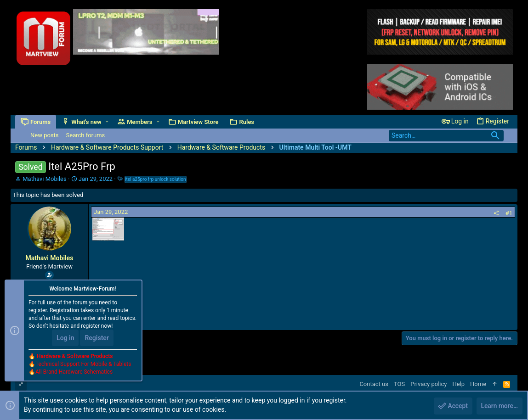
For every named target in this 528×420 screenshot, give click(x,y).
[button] (107, 122)
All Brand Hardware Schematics (74, 372)
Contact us (374, 384)
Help (458, 384)
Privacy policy (429, 384)
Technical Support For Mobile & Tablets (83, 364)
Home (478, 384)
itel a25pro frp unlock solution (155, 179)
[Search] (446, 136)
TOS (399, 384)
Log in (65, 338)
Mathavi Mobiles (44, 179)
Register (97, 338)
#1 (509, 213)
